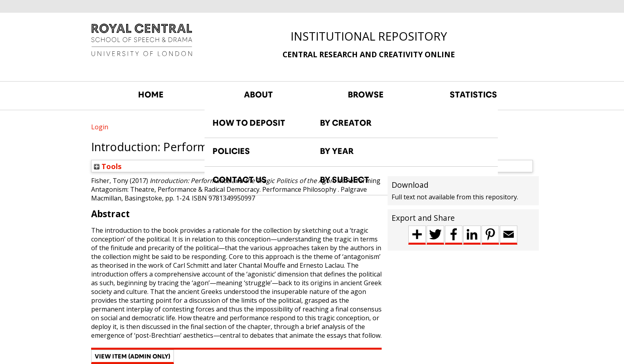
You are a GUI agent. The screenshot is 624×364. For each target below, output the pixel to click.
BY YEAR (337, 151)
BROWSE (366, 95)
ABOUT (258, 95)
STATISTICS (473, 95)
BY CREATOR (346, 123)
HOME (151, 95)
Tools (108, 166)
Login (100, 127)
